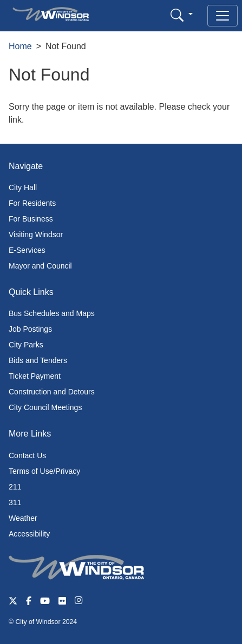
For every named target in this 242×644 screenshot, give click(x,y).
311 (15, 502)
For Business (31, 219)
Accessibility (29, 534)
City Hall (23, 187)
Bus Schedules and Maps (52, 313)
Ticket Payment (35, 376)
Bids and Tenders (38, 360)
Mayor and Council (40, 266)
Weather (23, 518)
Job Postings (30, 329)
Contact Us (27, 455)
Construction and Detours (52, 392)
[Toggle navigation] (223, 16)
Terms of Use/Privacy (44, 471)
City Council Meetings (45, 407)
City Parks (26, 345)
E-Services (27, 250)
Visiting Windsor (36, 234)
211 (15, 487)
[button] (182, 15)
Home (20, 46)
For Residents (32, 203)
